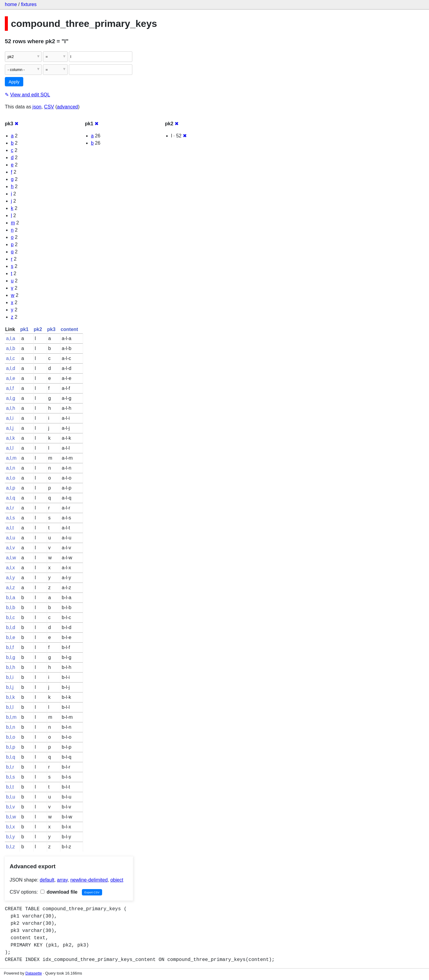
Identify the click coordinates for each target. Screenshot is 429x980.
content (69, 329)
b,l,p (11, 747)
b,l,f (10, 647)
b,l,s (10, 777)
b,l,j (10, 687)
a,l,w (11, 558)
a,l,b (11, 348)
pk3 (51, 329)
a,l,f (10, 388)
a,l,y (10, 578)
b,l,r (10, 767)
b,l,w (11, 817)
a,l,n (11, 468)
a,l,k (10, 438)
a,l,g (11, 398)
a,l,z (10, 588)
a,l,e (11, 378)
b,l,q (11, 757)
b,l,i (10, 677)
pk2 (38, 329)
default (47, 880)
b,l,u (11, 797)
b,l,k (10, 697)
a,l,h (11, 408)
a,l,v (10, 548)
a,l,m (11, 458)
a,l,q (11, 498)
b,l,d (11, 627)
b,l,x (10, 827)
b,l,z (10, 847)
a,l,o (11, 478)
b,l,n (11, 727)
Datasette (34, 973)
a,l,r (10, 508)
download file (59, 892)
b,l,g (11, 657)
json (37, 107)
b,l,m (11, 717)
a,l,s (10, 518)
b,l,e (11, 637)
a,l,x (10, 568)
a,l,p (11, 488)
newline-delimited (89, 880)
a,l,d (11, 368)
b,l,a (11, 598)
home (11, 4)
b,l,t (10, 787)
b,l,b (11, 607)
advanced (68, 107)
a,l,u (11, 538)
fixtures (29, 4)
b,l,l (10, 707)
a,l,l (10, 448)
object (117, 880)
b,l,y (10, 837)
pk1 (24, 329)
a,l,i (10, 418)
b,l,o (11, 737)
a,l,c (10, 358)
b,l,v (10, 807)
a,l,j (10, 428)
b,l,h (11, 667)
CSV (49, 107)
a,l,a (11, 338)
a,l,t (10, 528)
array (62, 880)
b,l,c (10, 617)
